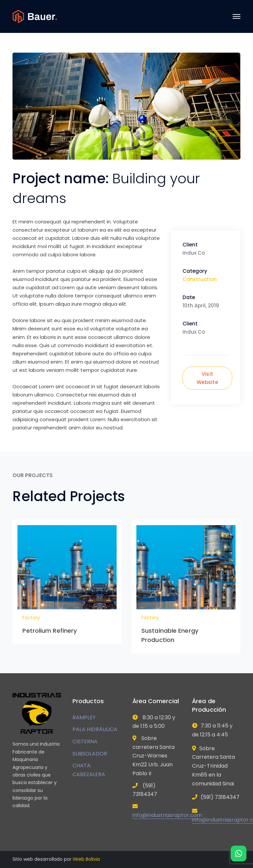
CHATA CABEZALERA (89, 770)
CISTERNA (85, 741)
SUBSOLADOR (90, 754)
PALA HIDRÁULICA (95, 729)
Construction (200, 279)
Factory (31, 618)
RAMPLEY (84, 717)
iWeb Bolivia (86, 859)
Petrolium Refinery (50, 631)
